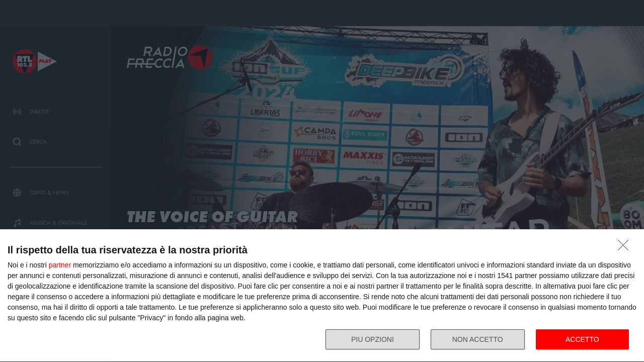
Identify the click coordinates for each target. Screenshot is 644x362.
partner (60, 265)
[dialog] (322, 296)
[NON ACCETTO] (626, 248)
